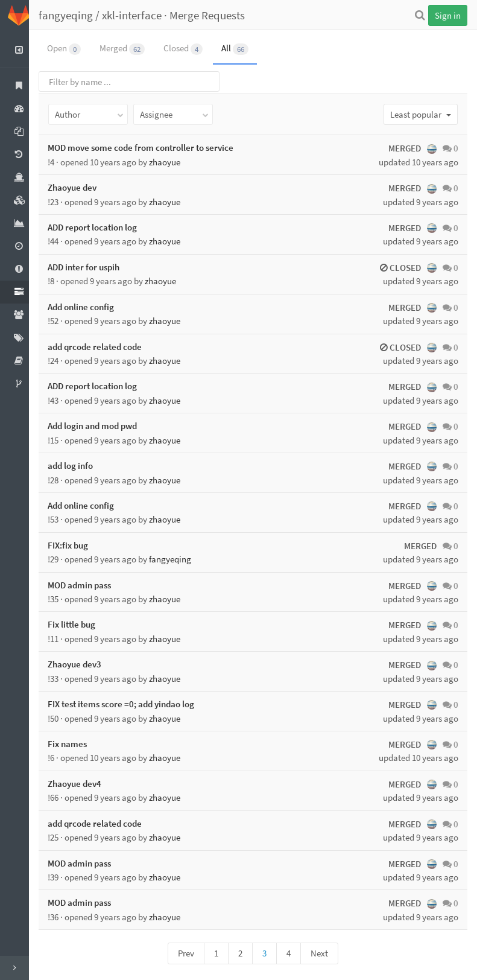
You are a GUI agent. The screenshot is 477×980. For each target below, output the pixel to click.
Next (324, 953)
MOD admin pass (88, 585)
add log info (79, 466)
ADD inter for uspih (92, 267)
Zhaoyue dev (81, 187)
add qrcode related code (103, 347)
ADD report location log (101, 227)
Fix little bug (80, 624)
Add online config (89, 307)
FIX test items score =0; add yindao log (129, 704)
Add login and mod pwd (101, 426)
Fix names (76, 744)
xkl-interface (140, 15)
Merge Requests (216, 15)
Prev (190, 953)
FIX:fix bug (76, 545)
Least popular (421, 114)
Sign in (448, 15)
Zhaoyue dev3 (83, 664)
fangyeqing (74, 15)
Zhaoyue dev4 (83, 784)
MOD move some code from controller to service (149, 148)
